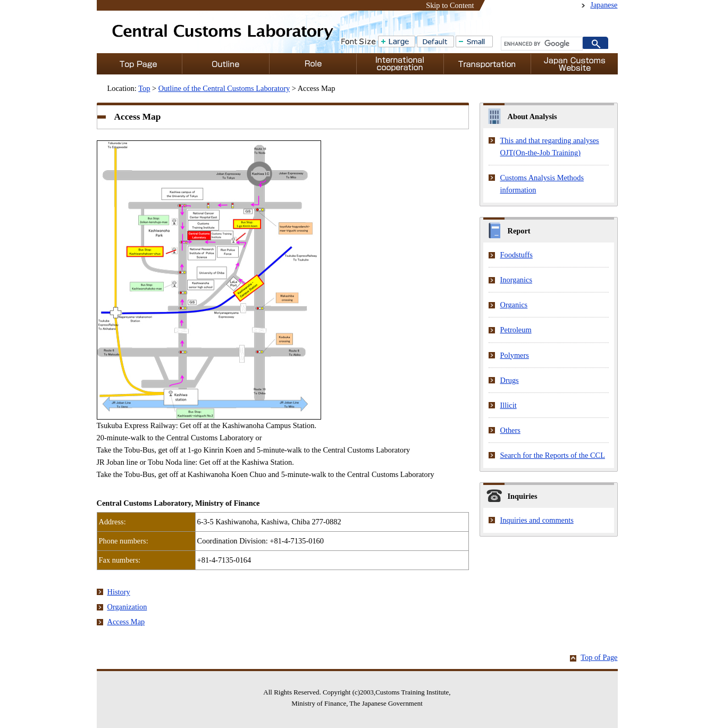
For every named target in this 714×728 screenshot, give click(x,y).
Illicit (509, 405)
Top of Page (599, 657)
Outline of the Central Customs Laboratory (224, 88)
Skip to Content (450, 5)
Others (510, 430)
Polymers (515, 355)
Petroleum (516, 330)
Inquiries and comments (537, 520)
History (119, 592)
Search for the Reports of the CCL (553, 455)
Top (144, 88)
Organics (514, 305)
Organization (127, 607)
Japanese (604, 5)
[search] (541, 44)
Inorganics (516, 280)
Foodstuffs (516, 255)
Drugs (510, 380)
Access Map (126, 622)
